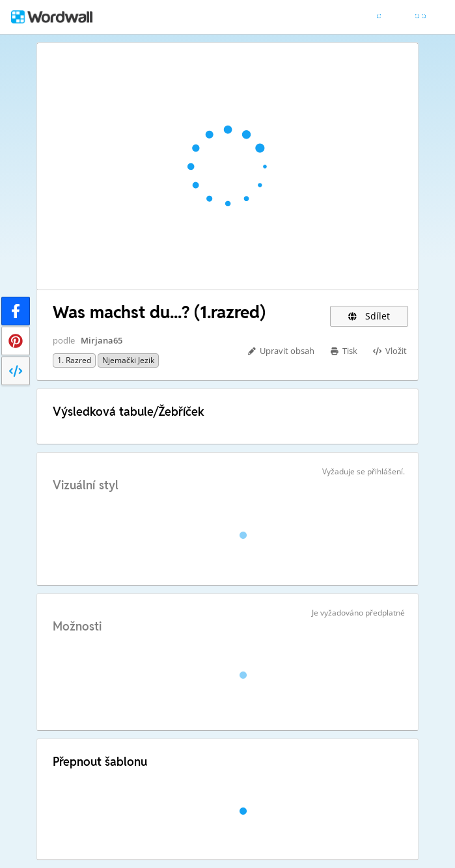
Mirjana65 (102, 340)
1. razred (74, 360)
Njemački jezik (128, 360)
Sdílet (369, 316)
